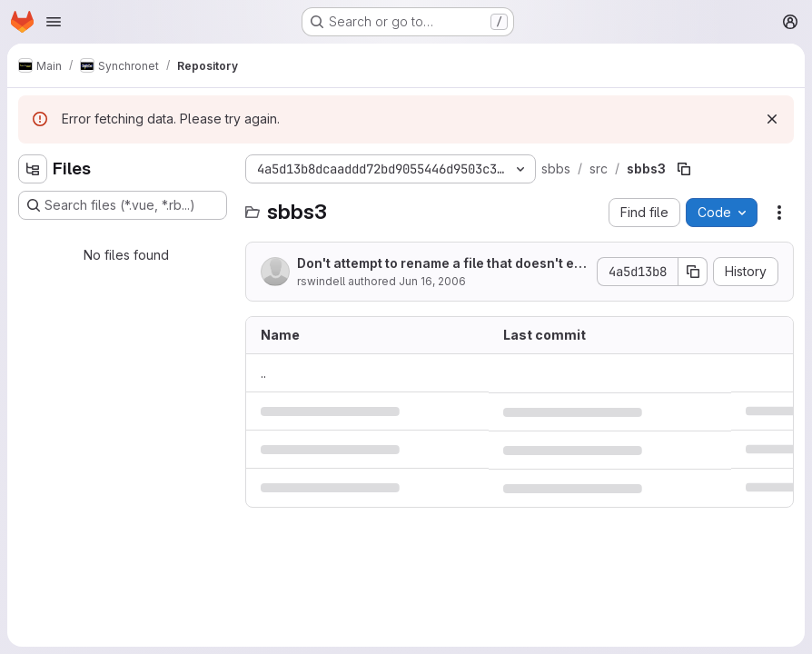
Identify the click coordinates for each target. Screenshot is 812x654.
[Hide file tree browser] (33, 169)
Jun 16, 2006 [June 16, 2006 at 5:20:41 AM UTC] (432, 281)
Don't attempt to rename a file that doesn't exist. (441, 264)
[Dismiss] (772, 119)
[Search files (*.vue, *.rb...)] (123, 205)
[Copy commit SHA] (693, 272)
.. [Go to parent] (263, 373)
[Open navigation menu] (54, 22)
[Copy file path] (684, 169)
